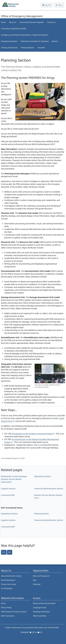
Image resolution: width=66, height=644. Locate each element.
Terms (3, 603)
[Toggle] (59, 5)
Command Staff (8, 495)
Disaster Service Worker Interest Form (48, 496)
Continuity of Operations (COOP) (14, 29)
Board (8, 580)
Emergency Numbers (9, 41)
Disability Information (41, 612)
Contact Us (51, 22)
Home (3, 22)
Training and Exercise (9, 48)
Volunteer (41, 48)
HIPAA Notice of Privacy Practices (14, 612)
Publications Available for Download (35, 41)
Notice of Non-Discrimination (44, 603)
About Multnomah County (11, 576)
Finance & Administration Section (49, 489)
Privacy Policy (6, 608)
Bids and (41, 576)
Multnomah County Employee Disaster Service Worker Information (14, 479)
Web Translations (8, 616)
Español (48, 5)
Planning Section (42, 514)
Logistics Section (8, 489)
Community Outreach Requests (32, 22)
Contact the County (8, 584)
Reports (55, 41)
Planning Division (28, 48)
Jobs (35, 580)
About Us (13, 22)
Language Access (40, 608)
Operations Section (43, 476)
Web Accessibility (40, 616)
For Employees (7, 588)
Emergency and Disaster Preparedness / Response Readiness (25, 35)
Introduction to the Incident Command (33, 434)
